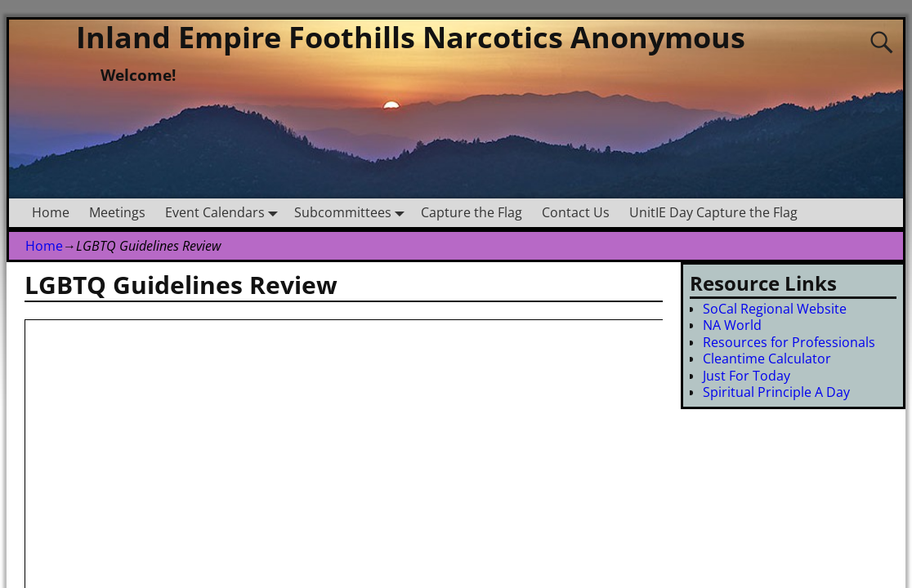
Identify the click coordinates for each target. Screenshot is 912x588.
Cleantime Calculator (767, 359)
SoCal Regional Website (775, 309)
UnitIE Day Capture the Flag (713, 212)
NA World (732, 325)
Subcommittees (353, 213)
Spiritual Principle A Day (776, 392)
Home (51, 212)
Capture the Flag (472, 212)
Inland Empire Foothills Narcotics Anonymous (411, 37)
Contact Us (576, 212)
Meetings (117, 212)
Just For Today (747, 376)
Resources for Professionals (789, 342)
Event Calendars (225, 213)
